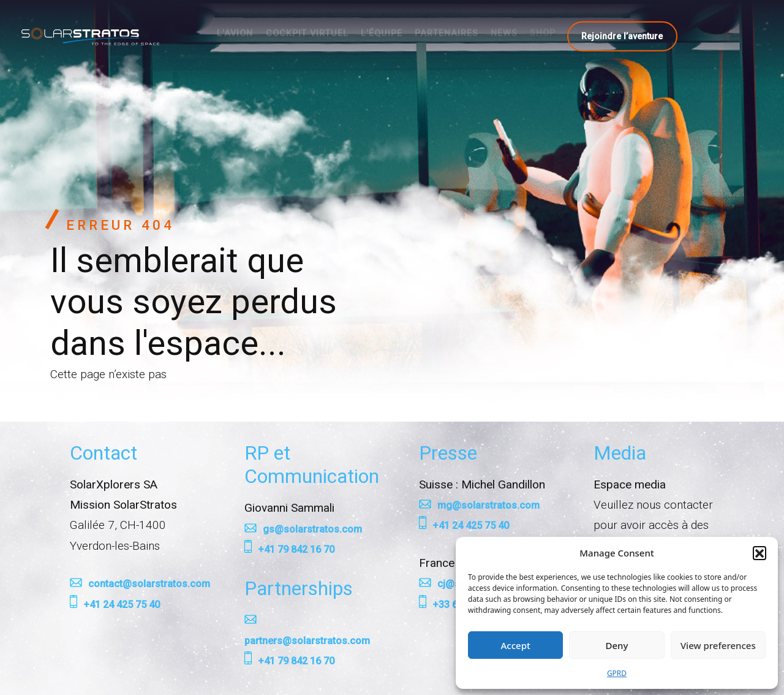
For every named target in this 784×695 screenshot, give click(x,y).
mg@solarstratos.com (488, 505)
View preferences (718, 645)
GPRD (617, 673)
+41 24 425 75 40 (122, 605)
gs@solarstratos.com (312, 529)
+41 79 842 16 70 (296, 549)
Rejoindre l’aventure (622, 35)
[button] (759, 553)
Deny (617, 645)
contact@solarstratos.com (149, 584)
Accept (516, 645)
